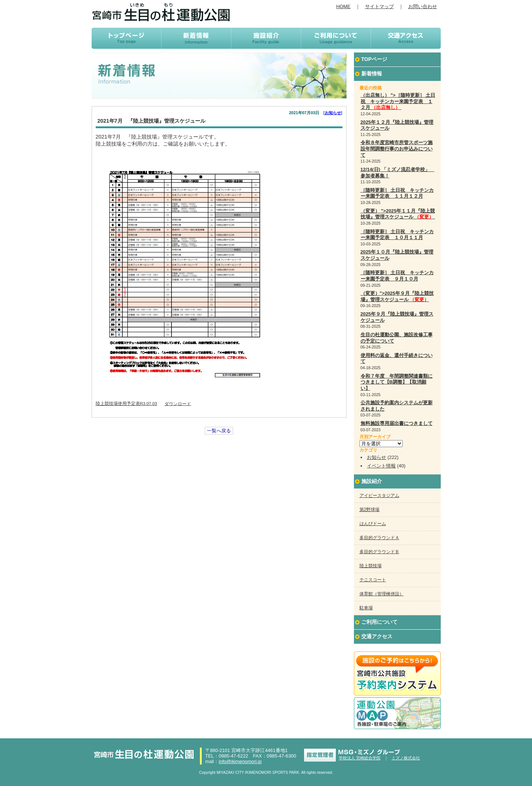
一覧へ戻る (219, 431)
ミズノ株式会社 (406, 758)
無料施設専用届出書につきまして (397, 423)
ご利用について (379, 622)
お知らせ (333, 113)
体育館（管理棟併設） (382, 594)
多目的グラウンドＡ (379, 538)
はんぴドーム (373, 524)
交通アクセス (377, 636)
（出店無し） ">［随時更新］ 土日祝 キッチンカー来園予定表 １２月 (398, 101)
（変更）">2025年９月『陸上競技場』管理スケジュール (397, 296)
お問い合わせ (423, 6)
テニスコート (373, 580)
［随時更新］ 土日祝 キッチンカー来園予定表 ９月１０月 (397, 276)
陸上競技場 (371, 566)
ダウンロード (178, 404)
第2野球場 (370, 510)
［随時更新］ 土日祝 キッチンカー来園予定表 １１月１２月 (397, 193)
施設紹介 (372, 481)
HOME (343, 6)
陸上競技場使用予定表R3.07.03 (127, 404)
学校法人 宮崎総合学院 (360, 758)
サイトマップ (379, 6)
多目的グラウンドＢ (379, 552)
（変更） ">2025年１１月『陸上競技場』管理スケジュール (398, 214)
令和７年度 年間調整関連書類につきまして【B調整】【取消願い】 (397, 382)
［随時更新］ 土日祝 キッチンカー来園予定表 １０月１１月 (397, 235)
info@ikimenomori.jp (240, 761)
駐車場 (366, 608)
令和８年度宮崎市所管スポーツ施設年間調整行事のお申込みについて (397, 149)
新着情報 (372, 74)
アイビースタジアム (379, 496)
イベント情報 (381, 466)
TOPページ (374, 59)
